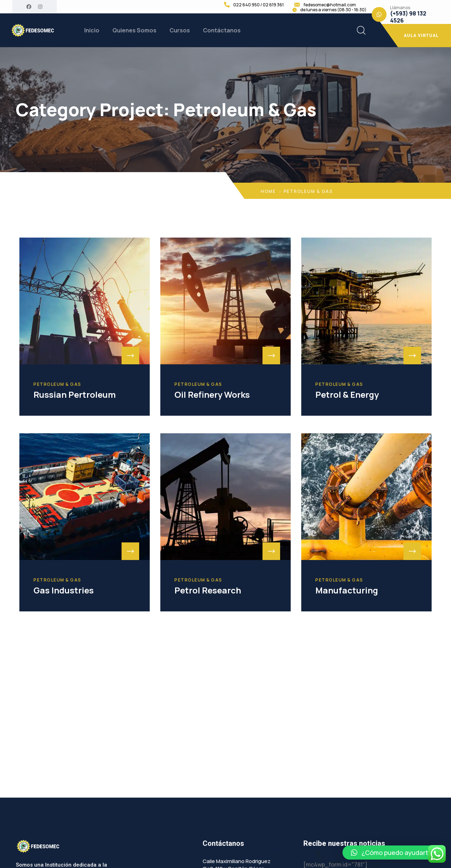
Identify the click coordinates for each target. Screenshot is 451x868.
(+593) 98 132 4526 (408, 17)
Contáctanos (222, 30)
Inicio (92, 30)
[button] (393, 853)
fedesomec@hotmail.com (330, 5)
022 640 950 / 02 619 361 (258, 5)
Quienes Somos (134, 30)
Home (268, 191)
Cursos (180, 30)
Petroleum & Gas (57, 384)
